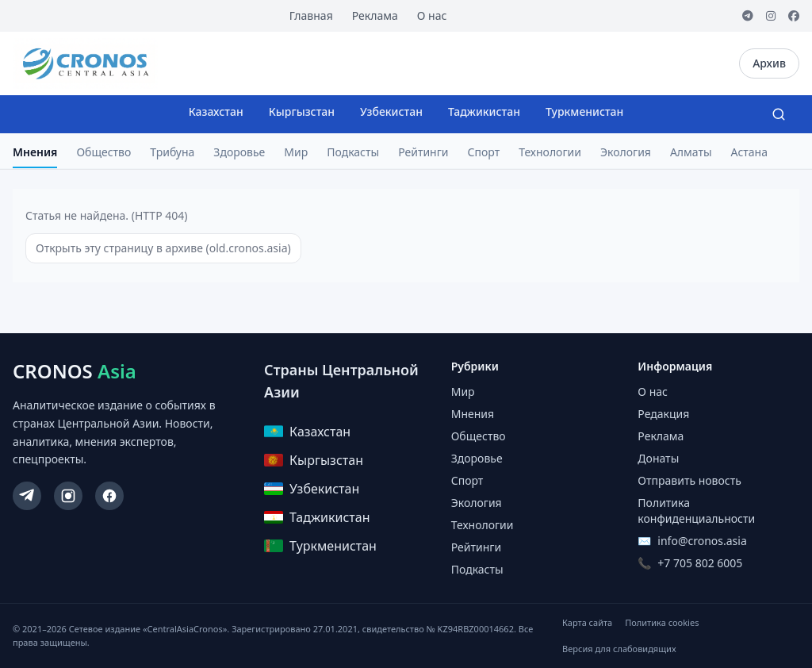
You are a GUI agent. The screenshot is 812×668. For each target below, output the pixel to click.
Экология (626, 152)
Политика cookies (662, 622)
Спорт (484, 152)
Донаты (658, 458)
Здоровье (239, 152)
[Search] (779, 114)
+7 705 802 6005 (700, 563)
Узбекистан (391, 111)
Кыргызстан (302, 111)
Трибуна (172, 152)
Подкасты (353, 152)
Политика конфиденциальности (696, 511)
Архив (769, 63)
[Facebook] (794, 16)
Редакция (663, 414)
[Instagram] (771, 16)
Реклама (375, 15)
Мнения (35, 152)
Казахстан (216, 111)
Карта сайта (587, 622)
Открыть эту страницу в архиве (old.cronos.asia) (163, 248)
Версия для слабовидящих (619, 649)
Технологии (550, 152)
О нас (432, 15)
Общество (103, 152)
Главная (311, 15)
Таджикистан (484, 111)
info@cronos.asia (702, 541)
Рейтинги (423, 152)
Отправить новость (689, 480)
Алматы (691, 152)
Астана (749, 152)
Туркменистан (584, 111)
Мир (296, 152)
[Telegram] (748, 16)
